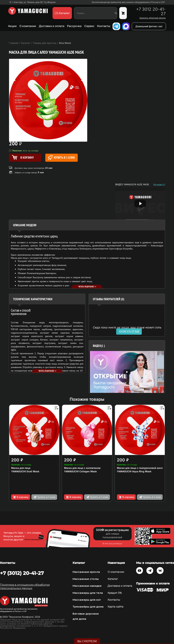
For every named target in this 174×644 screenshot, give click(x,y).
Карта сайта (115, 607)
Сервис (89, 26)
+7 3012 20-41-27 (151, 12)
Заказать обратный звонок (152, 18)
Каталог (113, 579)
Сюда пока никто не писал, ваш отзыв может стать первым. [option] (127, 329)
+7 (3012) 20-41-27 (22, 573)
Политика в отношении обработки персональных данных (25, 586)
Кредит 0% (115, 593)
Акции (12, 26)
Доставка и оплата (52, 26)
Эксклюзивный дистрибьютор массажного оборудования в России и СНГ (128, 2)
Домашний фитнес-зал (149, 26)
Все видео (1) (159, 184)
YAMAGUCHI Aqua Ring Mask (134, 471)
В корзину (21, 497)
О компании (28, 26)
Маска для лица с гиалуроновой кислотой (143, 468)
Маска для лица (21, 468)
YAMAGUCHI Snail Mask (25, 471)
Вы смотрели (87, 641)
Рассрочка (74, 26)
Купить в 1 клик (61, 158)
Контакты (104, 26)
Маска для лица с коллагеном (82, 468)
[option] (127, 372)
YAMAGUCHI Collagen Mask (80, 471)
